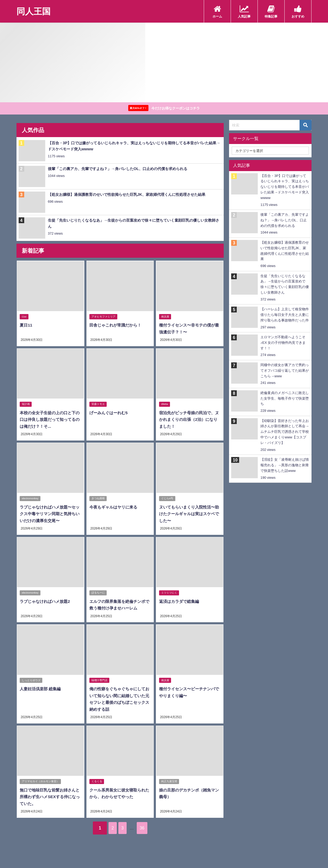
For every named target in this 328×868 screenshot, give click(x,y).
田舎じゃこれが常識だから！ (117, 326)
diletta (165, 405)
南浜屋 (165, 317)
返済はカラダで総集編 (180, 601)
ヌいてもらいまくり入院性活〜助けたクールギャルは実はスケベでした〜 (188, 514)
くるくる (97, 780)
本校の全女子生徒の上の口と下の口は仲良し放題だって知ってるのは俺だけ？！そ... (49, 420)
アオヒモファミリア (104, 317)
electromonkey (30, 498)
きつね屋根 (98, 498)
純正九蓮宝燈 (169, 780)
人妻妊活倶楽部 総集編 (41, 688)
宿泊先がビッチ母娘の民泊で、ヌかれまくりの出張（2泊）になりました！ (190, 420)
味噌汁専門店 (100, 679)
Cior (24, 317)
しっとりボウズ (31, 679)
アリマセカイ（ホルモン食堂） (41, 780)
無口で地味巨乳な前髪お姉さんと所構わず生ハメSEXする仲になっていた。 (49, 796)
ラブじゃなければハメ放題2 (46, 601)
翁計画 (26, 405)
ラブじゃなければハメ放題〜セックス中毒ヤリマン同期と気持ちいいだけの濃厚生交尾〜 (49, 514)
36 (148, 826)
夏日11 (26, 326)
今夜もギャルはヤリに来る (115, 507)
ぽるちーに (98, 592)
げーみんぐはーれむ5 (109, 413)
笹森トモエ (98, 405)
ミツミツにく (169, 592)
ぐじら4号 (167, 498)
